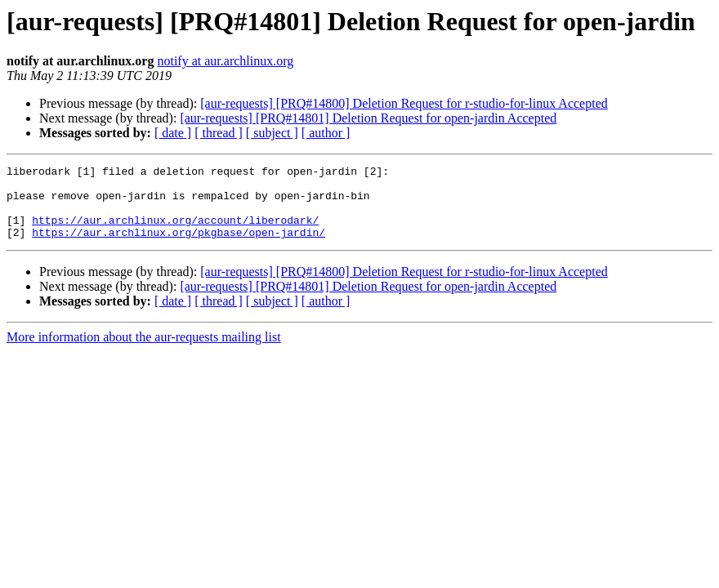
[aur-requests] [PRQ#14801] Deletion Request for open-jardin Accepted (368, 118)
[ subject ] (272, 133)
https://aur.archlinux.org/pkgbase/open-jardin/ (179, 247)
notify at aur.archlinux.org (225, 61)
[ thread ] (219, 133)
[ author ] (326, 133)
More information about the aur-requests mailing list (144, 352)
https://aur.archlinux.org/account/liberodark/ (175, 232)
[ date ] (173, 133)
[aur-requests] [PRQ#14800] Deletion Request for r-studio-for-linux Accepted (404, 103)
